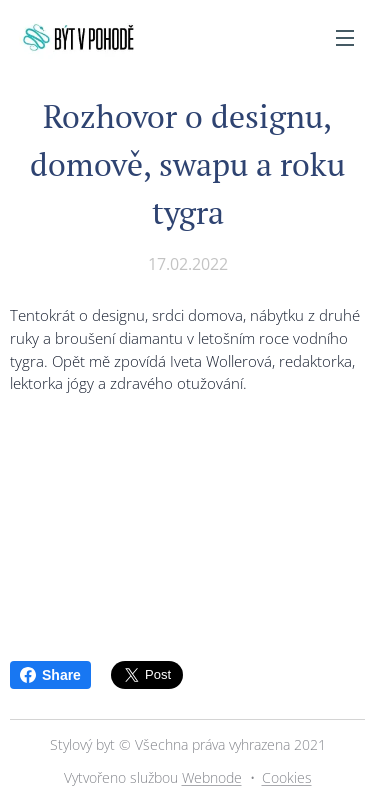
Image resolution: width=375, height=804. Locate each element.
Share (50, 675)
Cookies (287, 777)
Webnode (212, 777)
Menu (345, 38)
